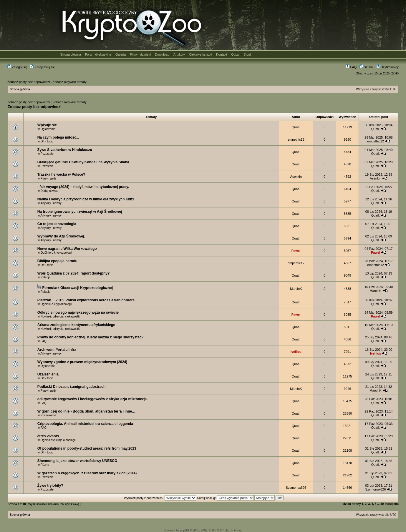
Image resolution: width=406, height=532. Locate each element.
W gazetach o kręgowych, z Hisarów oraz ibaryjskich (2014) (87, 473)
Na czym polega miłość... (58, 137)
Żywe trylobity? (50, 486)
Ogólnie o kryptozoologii (56, 253)
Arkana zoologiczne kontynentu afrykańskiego (76, 325)
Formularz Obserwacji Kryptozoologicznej (78, 288)
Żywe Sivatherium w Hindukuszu (65, 150)
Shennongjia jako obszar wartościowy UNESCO (77, 461)
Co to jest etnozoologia (57, 224)
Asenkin (296, 177)
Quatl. (296, 127)
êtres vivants (48, 436)
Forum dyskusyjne (98, 54)
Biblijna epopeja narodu (57, 261)
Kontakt (222, 54)
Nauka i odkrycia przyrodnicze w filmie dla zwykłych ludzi (86, 199)
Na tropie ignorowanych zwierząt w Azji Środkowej (80, 212)
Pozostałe (47, 154)
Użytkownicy (387, 67)
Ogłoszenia (48, 129)
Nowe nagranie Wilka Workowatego (67, 249)
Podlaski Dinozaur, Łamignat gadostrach (71, 387)
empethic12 (296, 139)
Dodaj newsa (49, 191)
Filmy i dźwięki (140, 54)
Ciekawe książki (200, 54)
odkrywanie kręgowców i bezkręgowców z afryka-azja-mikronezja (92, 399)
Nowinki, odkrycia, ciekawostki (61, 316)
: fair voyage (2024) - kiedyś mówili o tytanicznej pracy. (83, 187)
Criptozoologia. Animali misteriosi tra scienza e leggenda (85, 424)
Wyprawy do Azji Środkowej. (61, 236)
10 (382, 504)
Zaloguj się (17, 67)
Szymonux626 (296, 488)
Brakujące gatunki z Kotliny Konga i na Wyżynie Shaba (83, 162)
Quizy (235, 54)
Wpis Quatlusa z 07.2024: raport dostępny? (73, 273)
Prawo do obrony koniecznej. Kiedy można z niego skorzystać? (91, 337)
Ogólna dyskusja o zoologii (58, 440)
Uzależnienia (48, 374)
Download (162, 54)
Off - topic (47, 141)
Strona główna (71, 54)
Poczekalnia (49, 415)
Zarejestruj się (42, 67)
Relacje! (46, 277)
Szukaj (367, 67)
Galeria (121, 54)
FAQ (351, 67)
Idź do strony (352, 504)
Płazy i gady (49, 178)
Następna (392, 504)
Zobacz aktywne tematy (69, 82)
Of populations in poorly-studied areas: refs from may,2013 (87, 448)
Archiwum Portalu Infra (57, 350)
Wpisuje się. (48, 125)
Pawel (296, 251)
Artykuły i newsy (51, 203)
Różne (45, 465)
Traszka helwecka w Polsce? (61, 174)
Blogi (247, 54)
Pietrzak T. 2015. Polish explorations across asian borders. (86, 300)
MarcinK (296, 289)
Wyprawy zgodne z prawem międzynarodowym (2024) (82, 362)
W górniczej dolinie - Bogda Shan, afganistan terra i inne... (86, 411)
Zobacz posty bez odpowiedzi (29, 82)
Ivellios (296, 352)
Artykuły (179, 54)
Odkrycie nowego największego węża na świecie (78, 312)
